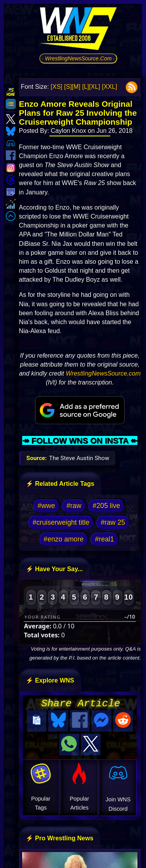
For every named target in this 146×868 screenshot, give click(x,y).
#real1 (105, 539)
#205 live (106, 506)
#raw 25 (113, 522)
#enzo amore (64, 539)
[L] (86, 87)
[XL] (95, 87)
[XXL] (110, 87)
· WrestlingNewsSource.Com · (78, 58)
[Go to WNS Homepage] (78, 30)
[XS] (56, 87)
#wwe (47, 506)
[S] (68, 87)
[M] (76, 87)
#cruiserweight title (61, 522)
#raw (74, 506)
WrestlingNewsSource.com (103, 373)
